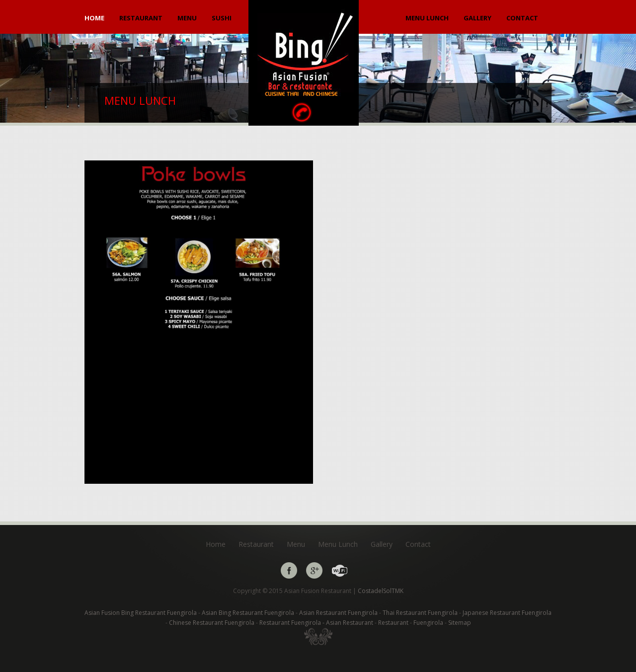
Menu (187, 18)
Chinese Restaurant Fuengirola (212, 623)
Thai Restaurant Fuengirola (421, 613)
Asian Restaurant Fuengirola (339, 613)
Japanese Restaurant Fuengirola (507, 613)
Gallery (477, 18)
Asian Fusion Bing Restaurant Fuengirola (141, 613)
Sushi (222, 18)
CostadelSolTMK (381, 591)
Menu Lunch (427, 18)
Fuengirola (429, 623)
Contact (522, 18)
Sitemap (460, 623)
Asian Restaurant (350, 623)
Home (94, 18)
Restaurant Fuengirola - (292, 623)
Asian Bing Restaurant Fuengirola (249, 613)
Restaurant (141, 18)
